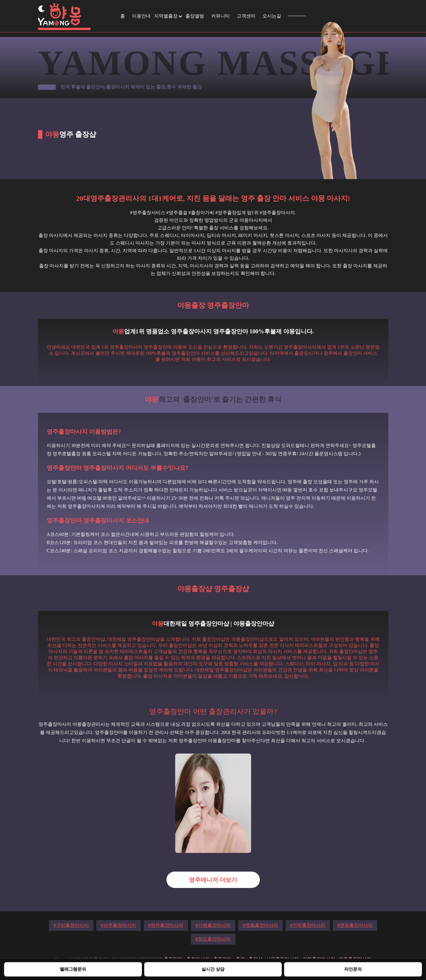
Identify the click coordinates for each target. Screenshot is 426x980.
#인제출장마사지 (308, 925)
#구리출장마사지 (71, 925)
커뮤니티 (220, 16)
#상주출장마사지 (119, 925)
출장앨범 (195, 16)
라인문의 (353, 969)
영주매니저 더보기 (213, 880)
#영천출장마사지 (166, 925)
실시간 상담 (213, 969)
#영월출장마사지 (260, 925)
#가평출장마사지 (213, 925)
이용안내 (141, 16)
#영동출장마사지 (355, 925)
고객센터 (246, 16)
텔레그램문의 (73, 969)
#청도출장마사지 (213, 939)
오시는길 (272, 16)
